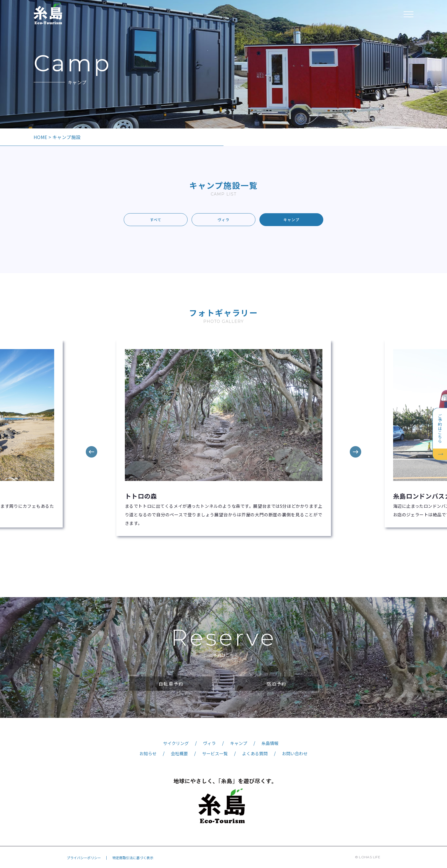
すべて (156, 220)
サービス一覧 (215, 753)
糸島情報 (270, 743)
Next (355, 452)
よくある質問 (255, 753)
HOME (40, 137)
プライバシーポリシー (84, 858)
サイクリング (176, 743)
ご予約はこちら (440, 428)
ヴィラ (223, 220)
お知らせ (148, 753)
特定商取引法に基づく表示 (133, 858)
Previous (92, 452)
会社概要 (179, 753)
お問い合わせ (295, 753)
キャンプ (291, 220)
